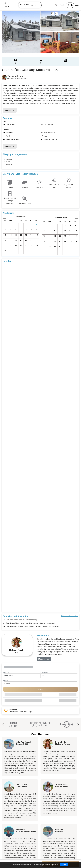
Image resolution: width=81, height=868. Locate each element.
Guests (6, 680)
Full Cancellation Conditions (70, 616)
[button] (78, 724)
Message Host (44, 659)
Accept (64, 865)
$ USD (62, 5)
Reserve (41, 689)
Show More (10, 110)
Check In (6, 672)
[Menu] (77, 6)
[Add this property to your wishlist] (52, 13)
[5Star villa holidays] (5, 5)
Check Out (44, 672)
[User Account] (70, 5)
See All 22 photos (70, 42)
